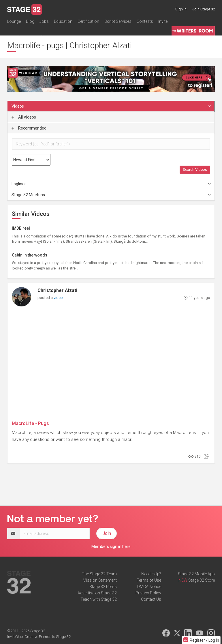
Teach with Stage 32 (99, 599)
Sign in (181, 9)
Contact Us (151, 599)
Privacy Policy (148, 593)
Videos (111, 106)
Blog (30, 21)
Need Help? (151, 574)
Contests (145, 21)
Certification (88, 21)
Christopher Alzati (57, 290)
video (58, 298)
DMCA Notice (149, 587)
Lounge (14, 21)
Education (63, 21)
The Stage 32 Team (99, 574)
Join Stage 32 (204, 9)
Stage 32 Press (103, 587)
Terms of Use (149, 580)
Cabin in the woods (30, 255)
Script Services (118, 21)
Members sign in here (111, 546)
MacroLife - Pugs (30, 423)
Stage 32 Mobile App (196, 574)
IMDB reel (21, 228)
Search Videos (195, 170)
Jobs (44, 21)
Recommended (29, 128)
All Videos (24, 117)
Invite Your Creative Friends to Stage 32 (39, 637)
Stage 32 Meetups (111, 195)
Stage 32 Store (202, 580)
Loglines (111, 184)
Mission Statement (100, 580)
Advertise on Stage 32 (97, 593)
